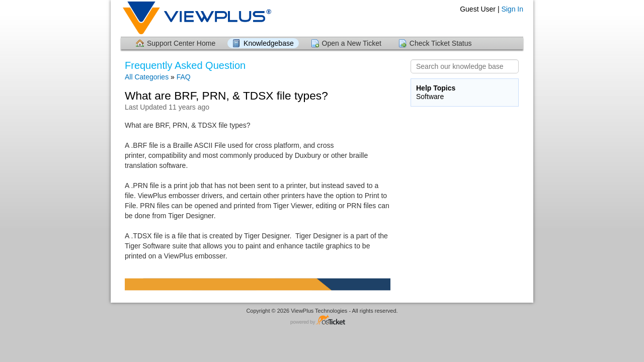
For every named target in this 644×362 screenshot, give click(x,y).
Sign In (512, 9)
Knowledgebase (269, 43)
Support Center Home (181, 43)
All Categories (147, 77)
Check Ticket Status (441, 43)
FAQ (184, 77)
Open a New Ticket (352, 43)
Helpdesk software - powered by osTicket (322, 321)
